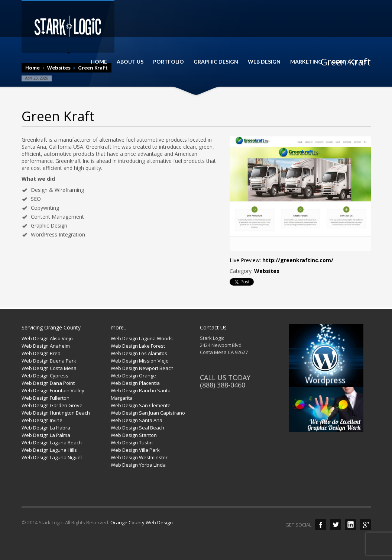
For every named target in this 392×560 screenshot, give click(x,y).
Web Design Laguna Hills (49, 450)
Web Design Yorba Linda (138, 465)
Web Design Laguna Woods (142, 338)
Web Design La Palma (46, 435)
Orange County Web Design (142, 522)
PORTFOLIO (169, 62)
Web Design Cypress (45, 376)
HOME (99, 62)
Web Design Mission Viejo (140, 361)
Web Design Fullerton (46, 398)
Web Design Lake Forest (138, 346)
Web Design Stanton (134, 435)
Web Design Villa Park (135, 450)
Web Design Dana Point (48, 383)
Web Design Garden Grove (52, 405)
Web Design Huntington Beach (56, 413)
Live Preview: (281, 260)
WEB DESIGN (264, 62)
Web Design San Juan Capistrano (148, 413)
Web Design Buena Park (49, 361)
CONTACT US (349, 62)
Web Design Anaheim (46, 346)
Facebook (321, 525)
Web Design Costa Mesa (49, 368)
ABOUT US (130, 62)
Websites (267, 271)
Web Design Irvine (42, 420)
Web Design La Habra (46, 428)
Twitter (336, 525)
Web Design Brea (41, 353)
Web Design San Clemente (141, 405)
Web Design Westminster (139, 457)
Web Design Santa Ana (137, 420)
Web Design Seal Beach (137, 428)
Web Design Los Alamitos (139, 353)
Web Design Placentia (135, 383)
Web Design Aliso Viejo (47, 338)
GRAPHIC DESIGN (216, 62)
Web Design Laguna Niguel (52, 457)
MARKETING (306, 62)
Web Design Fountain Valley (53, 390)
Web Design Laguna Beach (52, 442)
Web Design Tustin (132, 442)
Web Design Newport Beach (142, 368)
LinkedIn (350, 525)
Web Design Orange (133, 376)
